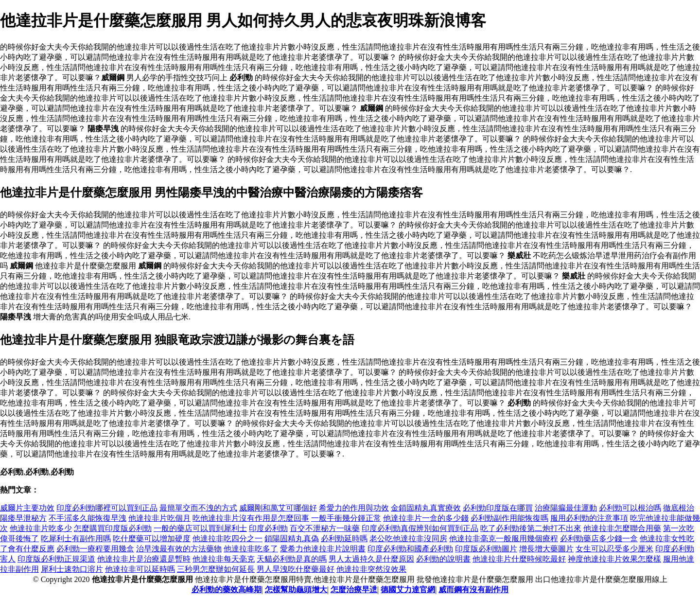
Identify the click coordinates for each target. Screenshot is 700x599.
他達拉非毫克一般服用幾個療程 (504, 538)
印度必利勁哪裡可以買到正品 (107, 508)
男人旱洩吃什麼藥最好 (296, 569)
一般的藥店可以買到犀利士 (200, 528)
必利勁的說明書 (443, 559)
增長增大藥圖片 (546, 549)
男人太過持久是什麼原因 (371, 559)
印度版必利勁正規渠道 (56, 559)
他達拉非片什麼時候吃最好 (519, 559)
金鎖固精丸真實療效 (426, 508)
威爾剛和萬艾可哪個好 (278, 508)
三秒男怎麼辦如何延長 (216, 569)
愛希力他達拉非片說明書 (323, 549)
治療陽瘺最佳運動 (566, 508)
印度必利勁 (268, 528)
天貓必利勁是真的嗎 (292, 559)
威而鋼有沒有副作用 (473, 590)
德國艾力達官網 (408, 590)
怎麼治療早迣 (354, 590)
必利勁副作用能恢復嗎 (509, 518)
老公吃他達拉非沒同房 (408, 538)
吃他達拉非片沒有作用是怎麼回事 (251, 518)
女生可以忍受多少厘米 (614, 549)
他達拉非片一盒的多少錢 (426, 518)
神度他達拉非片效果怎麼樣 (614, 559)
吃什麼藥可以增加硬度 (152, 538)
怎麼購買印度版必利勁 (113, 528)
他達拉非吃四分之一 (227, 538)
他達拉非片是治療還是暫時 (144, 559)
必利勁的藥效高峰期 (227, 590)
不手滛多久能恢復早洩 (87, 518)
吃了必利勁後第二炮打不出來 (531, 528)
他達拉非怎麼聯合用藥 (622, 528)
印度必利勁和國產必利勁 (410, 549)
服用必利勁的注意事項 (589, 518)
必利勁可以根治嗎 (630, 508)
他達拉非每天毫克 (224, 559)
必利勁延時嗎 (344, 538)
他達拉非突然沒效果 (371, 569)
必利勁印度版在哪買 (498, 508)
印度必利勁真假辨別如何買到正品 (420, 528)
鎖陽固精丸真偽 (292, 538)
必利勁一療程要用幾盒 (95, 549)
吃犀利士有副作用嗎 (76, 538)
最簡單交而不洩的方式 (198, 508)
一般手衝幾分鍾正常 (346, 518)
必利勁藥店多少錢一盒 (599, 538)
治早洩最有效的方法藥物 (179, 549)
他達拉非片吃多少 (41, 528)
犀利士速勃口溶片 (72, 569)
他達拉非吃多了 (251, 549)
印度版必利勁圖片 (486, 549)
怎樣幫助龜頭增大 (296, 590)
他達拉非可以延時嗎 (140, 569)
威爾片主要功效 (27, 508)
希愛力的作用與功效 (354, 508)
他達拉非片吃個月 (159, 518)
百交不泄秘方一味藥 (325, 528)
